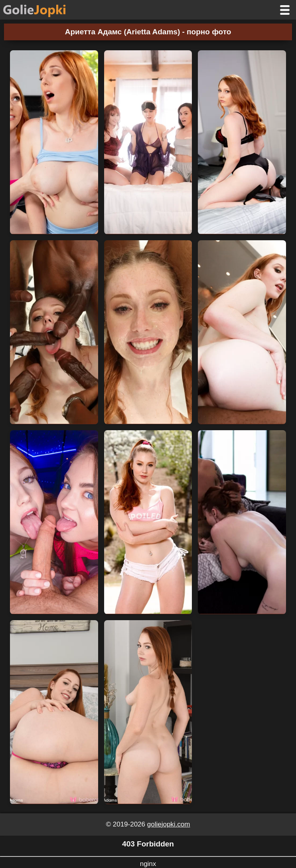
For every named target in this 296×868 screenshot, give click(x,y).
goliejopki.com (169, 824)
